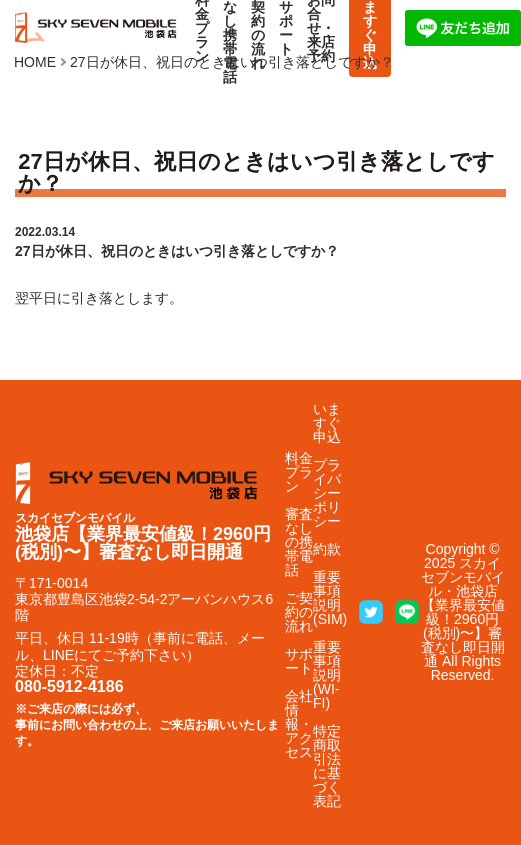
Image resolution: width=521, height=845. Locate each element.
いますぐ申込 (327, 423)
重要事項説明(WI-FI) (327, 675)
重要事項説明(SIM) (330, 598)
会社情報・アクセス (299, 724)
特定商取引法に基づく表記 (327, 766)
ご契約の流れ (299, 612)
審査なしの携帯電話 (299, 542)
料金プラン (299, 472)
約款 (327, 549)
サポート (299, 661)
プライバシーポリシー (327, 493)
